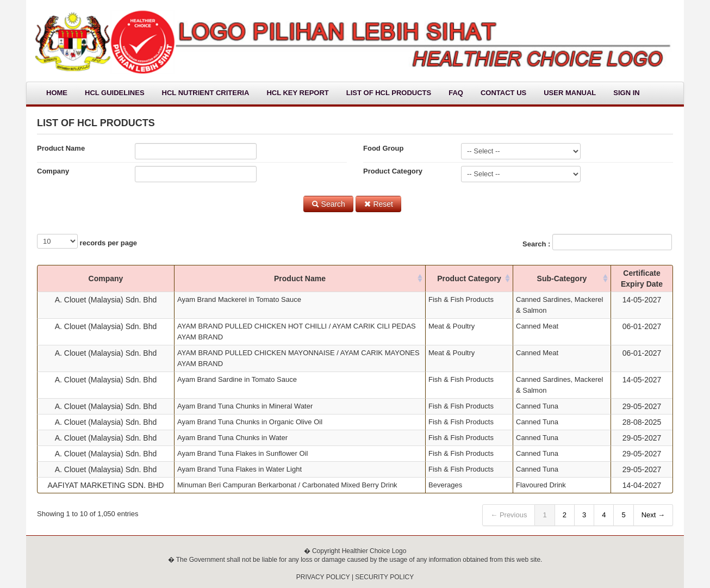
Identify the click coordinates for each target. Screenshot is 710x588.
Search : (597, 242)
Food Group (383, 148)
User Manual (570, 93)
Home (57, 93)
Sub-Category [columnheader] (562, 278)
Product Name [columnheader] (300, 278)
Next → (653, 515)
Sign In (626, 93)
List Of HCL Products (389, 93)
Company (53, 171)
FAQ (456, 93)
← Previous (509, 515)
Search (328, 204)
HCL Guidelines (115, 93)
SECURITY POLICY (384, 577)
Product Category (393, 171)
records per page (87, 241)
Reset (378, 204)
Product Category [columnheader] (469, 278)
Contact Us (503, 93)
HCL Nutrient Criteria (206, 93)
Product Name (61, 148)
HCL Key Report (297, 93)
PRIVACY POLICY (323, 577)
